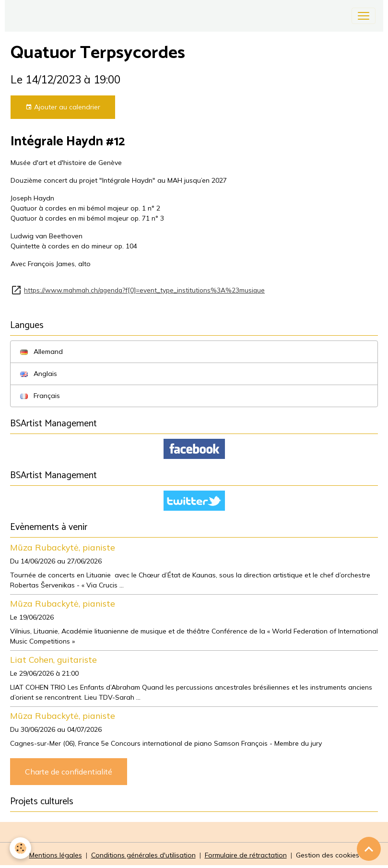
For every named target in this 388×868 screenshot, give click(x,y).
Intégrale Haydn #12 (68, 142)
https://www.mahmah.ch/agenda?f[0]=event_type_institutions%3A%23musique (144, 290)
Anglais (39, 374)
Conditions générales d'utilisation (143, 855)
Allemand (41, 352)
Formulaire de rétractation (246, 855)
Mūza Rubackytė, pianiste (63, 547)
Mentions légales (56, 855)
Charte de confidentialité (69, 772)
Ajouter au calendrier (63, 107)
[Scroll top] (369, 849)
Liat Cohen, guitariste (53, 659)
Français (40, 396)
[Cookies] (20, 848)
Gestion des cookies (328, 855)
